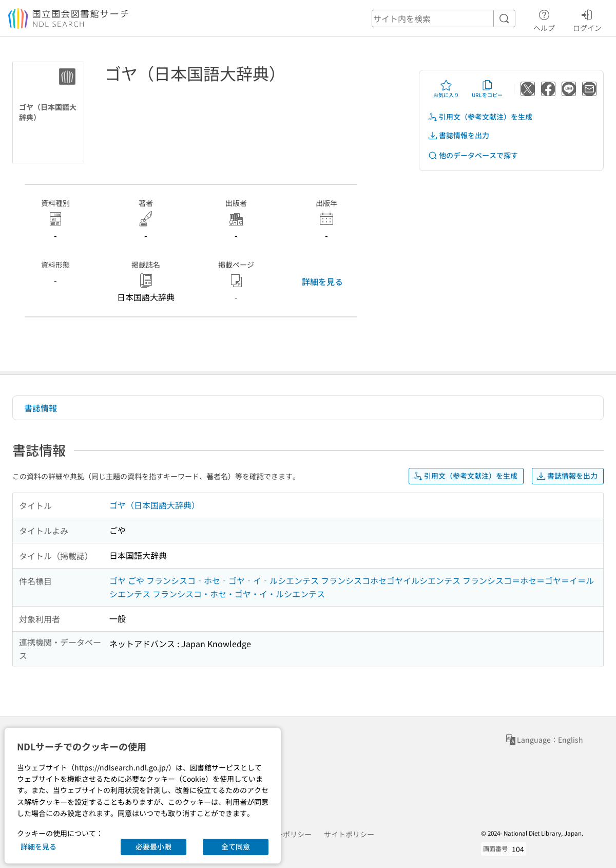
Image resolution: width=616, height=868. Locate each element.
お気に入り (446, 89)
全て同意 (236, 846)
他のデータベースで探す (473, 155)
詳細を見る (322, 281)
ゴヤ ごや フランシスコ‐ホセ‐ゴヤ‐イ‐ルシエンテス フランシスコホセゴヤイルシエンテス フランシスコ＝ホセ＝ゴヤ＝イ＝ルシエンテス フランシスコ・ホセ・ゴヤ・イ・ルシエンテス (352, 587)
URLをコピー (487, 89)
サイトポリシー (349, 834)
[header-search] (444, 18)
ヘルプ (544, 19)
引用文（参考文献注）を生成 (480, 117)
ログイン (587, 19)
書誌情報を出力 (458, 135)
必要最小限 (153, 846)
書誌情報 (41, 408)
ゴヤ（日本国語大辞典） (155, 505)
